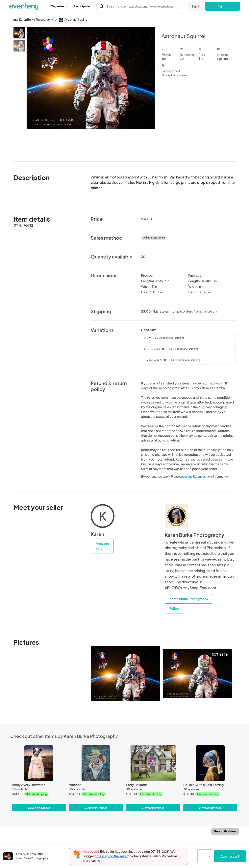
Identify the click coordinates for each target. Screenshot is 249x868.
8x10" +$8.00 (171, 349)
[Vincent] (96, 763)
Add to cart (230, 856)
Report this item (225, 831)
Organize (59, 6)
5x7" (164, 338)
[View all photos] (91, 91)
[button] (59, 6)
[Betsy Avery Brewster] (39, 763)
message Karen (191, 476)
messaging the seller (112, 856)
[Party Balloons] (153, 763)
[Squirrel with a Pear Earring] (210, 763)
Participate (83, 6)
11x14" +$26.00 (172, 360)
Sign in (196, 6)
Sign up (223, 6)
